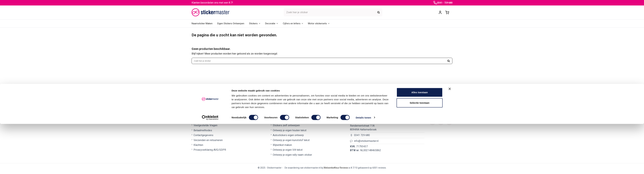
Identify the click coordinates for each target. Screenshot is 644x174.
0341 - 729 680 (445, 3)
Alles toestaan (420, 142)
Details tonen (363, 168)
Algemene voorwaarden (207, 122)
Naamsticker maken (284, 122)
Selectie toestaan (420, 153)
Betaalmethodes (203, 132)
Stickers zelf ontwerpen (286, 127)
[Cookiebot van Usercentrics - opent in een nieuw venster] (210, 168)
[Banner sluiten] (450, 139)
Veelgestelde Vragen (205, 127)
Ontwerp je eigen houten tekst (290, 132)
